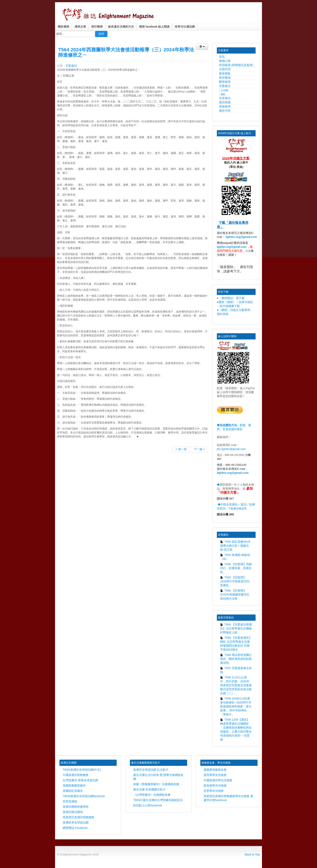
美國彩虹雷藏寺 (73, 791)
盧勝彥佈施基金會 (215, 770)
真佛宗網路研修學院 (76, 807)
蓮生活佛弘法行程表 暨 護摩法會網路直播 (158, 777)
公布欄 (224, 90)
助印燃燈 (97, 27)
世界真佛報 (70, 801)
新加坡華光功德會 (215, 786)
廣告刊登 (225, 111)
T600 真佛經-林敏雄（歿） (235, 557)
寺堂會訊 (225, 98)
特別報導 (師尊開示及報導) (236, 65)
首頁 (222, 57)
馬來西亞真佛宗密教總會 (78, 817)
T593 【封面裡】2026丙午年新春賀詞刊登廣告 (235, 581)
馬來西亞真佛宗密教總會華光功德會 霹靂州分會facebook (228, 798)
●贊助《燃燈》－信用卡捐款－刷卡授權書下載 (235, 304)
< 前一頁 (181, 449)
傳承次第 (80, 27)
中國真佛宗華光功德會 (218, 780)
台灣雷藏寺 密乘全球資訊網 (80, 780)
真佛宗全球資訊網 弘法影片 (151, 770)
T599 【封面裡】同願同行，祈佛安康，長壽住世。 (236, 568)
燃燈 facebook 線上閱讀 (154, 27)
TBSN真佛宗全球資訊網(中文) (82, 770)
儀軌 (223, 94)
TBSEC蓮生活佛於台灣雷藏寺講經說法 (158, 800)
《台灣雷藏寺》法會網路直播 (152, 795)
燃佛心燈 (225, 61)
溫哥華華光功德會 (215, 775)
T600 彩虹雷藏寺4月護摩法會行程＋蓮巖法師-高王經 (235, 546)
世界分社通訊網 (185, 27)
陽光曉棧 (225, 102)
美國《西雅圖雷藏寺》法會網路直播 (156, 784)
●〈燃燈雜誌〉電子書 (231, 298)
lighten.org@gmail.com (241, 237)
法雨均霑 (225, 69)
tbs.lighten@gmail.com (231, 449)
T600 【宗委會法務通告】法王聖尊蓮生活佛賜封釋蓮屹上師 (236, 628)
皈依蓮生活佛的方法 (121, 27)
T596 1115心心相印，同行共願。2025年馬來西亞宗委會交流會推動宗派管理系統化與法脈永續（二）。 (236, 685)
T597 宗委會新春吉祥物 (236, 670)
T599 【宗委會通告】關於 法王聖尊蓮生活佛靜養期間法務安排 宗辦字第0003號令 (236, 644)
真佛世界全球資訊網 (76, 823)
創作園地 (225, 78)
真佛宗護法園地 (73, 812)
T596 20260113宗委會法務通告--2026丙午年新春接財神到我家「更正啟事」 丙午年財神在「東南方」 (236, 706)
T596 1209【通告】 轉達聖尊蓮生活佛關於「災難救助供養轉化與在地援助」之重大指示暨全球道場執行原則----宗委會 (236, 730)
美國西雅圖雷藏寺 (74, 786)
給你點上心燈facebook (148, 805)
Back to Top (252, 854)
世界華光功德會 (214, 791)
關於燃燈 (64, 27)
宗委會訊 (71, 66)
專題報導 (225, 106)
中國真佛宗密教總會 (76, 775)
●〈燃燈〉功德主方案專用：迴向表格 (235, 312)
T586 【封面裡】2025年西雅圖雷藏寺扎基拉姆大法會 (235, 595)
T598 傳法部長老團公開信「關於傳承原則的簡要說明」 (236, 659)
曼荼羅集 (225, 73)
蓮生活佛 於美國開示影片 (149, 789)
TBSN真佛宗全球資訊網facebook (84, 796)
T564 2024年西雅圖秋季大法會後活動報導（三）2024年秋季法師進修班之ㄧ (126, 52)
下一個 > (199, 449)
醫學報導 (225, 82)
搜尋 (101, 34)
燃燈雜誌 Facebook (75, 828)
